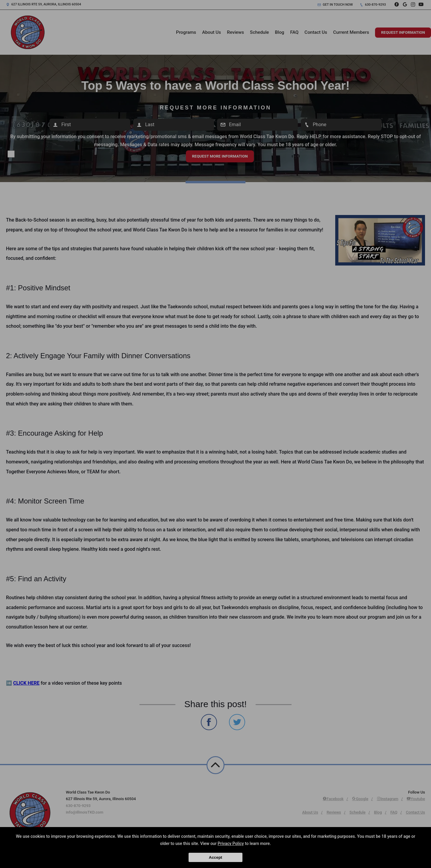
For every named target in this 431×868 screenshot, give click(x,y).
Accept (215, 857)
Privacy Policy (231, 843)
